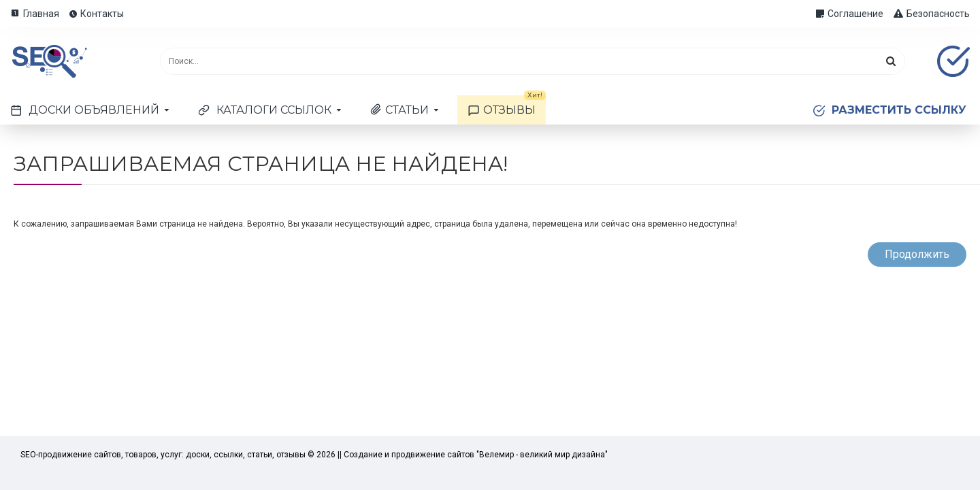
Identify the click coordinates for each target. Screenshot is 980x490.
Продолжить (917, 254)
